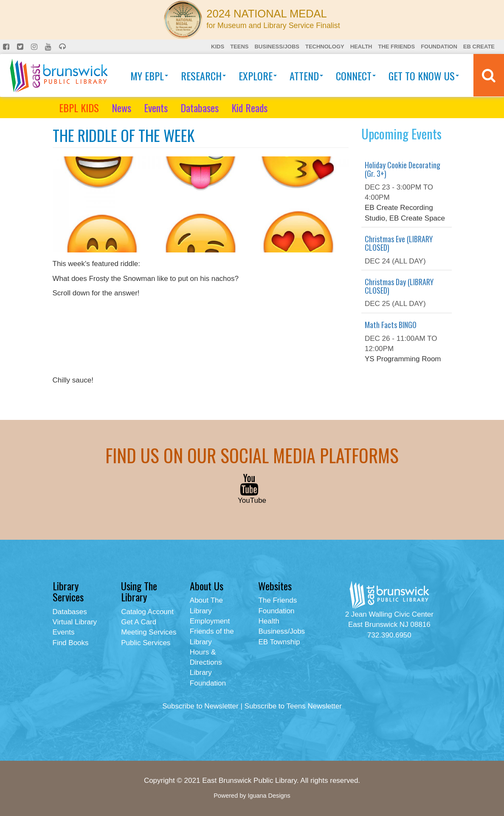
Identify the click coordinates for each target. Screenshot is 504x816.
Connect (356, 76)
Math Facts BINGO (391, 325)
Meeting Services (149, 632)
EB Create (479, 47)
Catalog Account (147, 612)
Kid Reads (249, 108)
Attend (306, 76)
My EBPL (149, 76)
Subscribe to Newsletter (200, 706)
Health (361, 47)
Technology (325, 47)
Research (203, 76)
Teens (239, 47)
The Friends (396, 47)
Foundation (439, 47)
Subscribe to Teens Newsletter (293, 706)
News (121, 108)
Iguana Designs (269, 796)
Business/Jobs (277, 47)
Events (156, 108)
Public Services (146, 643)
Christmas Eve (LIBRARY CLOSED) (399, 243)
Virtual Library (75, 622)
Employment (210, 621)
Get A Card (139, 622)
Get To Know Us (424, 76)
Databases (200, 108)
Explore (258, 76)
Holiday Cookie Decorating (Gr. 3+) (403, 169)
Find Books (71, 643)
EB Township (279, 642)
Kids (218, 47)
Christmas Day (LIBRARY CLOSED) (399, 286)
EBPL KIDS (79, 108)
